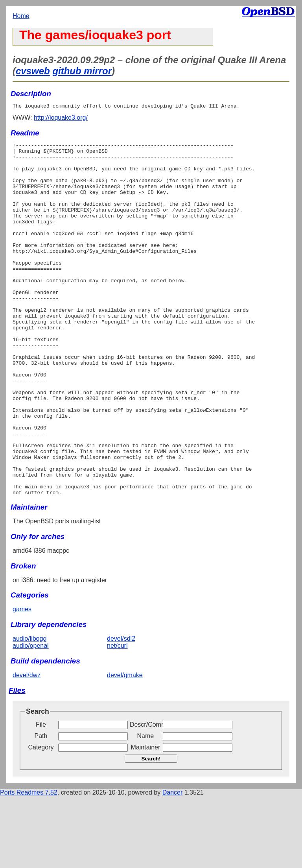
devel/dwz (27, 747)
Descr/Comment (145, 796)
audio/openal (31, 717)
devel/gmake (125, 747)
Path (41, 808)
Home (21, 16)
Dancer (173, 864)
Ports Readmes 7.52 (29, 864)
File (41, 796)
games (22, 681)
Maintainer (146, 819)
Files (17, 762)
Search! (151, 831)
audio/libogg (29, 710)
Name (146, 808)
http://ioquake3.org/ (61, 119)
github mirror (82, 71)
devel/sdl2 (121, 710)
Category (41, 819)
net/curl (117, 717)
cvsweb (33, 71)
